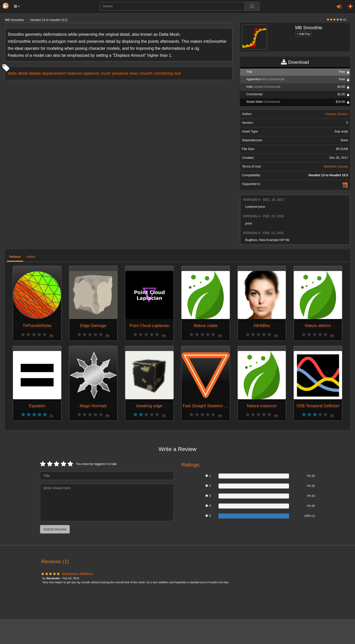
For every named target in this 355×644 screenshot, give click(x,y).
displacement (54, 73)
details (35, 73)
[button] (17, 6)
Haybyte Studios (336, 114)
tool (177, 73)
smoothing (163, 73)
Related (15, 257)
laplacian (91, 73)
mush (106, 73)
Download (295, 62)
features (75, 73)
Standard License (336, 166)
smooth (146, 73)
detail (23, 73)
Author (31, 257)
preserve (120, 73)
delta (12, 73)
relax (134, 73)
